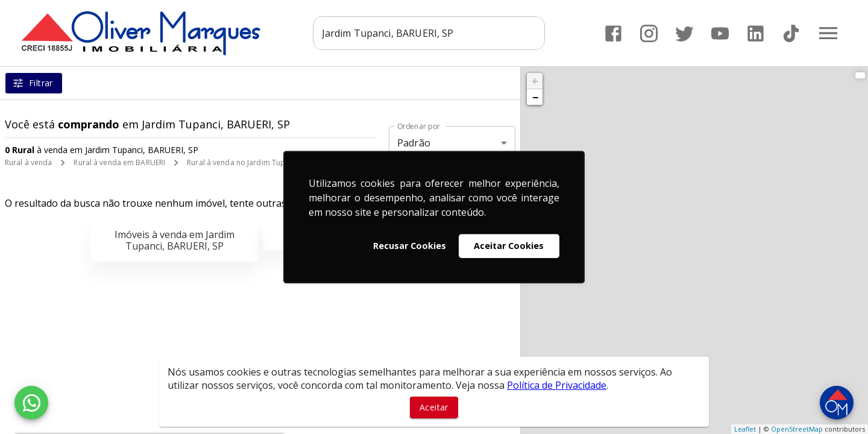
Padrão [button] (414, 143)
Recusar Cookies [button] (410, 246)
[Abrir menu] (828, 33)
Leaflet (745, 429)
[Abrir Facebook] (613, 33)
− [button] (535, 97)
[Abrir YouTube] (720, 33)
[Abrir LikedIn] (756, 33)
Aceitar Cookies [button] (509, 246)
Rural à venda (28, 162)
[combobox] (429, 33)
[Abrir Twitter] (684, 33)
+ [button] (535, 81)
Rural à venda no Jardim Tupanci (243, 162)
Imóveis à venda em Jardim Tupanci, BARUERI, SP (175, 240)
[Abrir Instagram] (649, 33)
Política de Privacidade (557, 385)
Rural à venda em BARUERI (119, 162)
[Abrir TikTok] (791, 33)
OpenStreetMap (797, 429)
